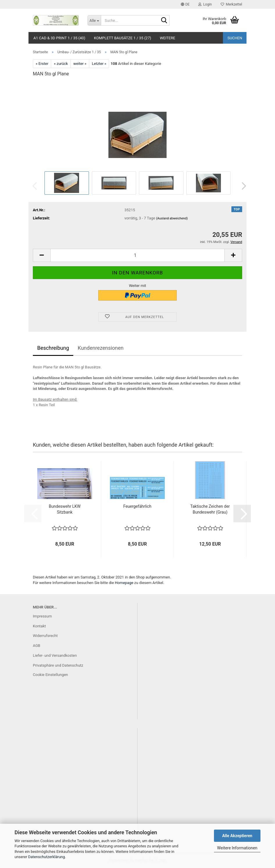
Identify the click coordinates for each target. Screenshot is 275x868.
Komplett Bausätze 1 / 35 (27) (123, 38)
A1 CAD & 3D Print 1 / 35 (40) (59, 38)
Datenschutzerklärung (47, 857)
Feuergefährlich (137, 506)
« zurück (61, 64)
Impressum (42, 616)
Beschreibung (53, 348)
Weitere (168, 38)
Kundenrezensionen (101, 348)
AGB (36, 646)
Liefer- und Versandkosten (55, 655)
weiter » (80, 64)
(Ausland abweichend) (172, 218)
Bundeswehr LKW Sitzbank (65, 509)
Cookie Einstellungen (50, 675)
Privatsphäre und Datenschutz (58, 665)
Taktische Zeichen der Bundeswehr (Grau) (210, 509)
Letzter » (99, 64)
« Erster (42, 64)
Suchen (235, 38)
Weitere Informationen (237, 848)
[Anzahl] (137, 255)
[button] (185, 4)
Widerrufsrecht (45, 636)
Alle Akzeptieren (237, 836)
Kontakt (39, 626)
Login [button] (205, 4)
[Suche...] (94, 20)
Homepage (124, 583)
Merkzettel (231, 4)
